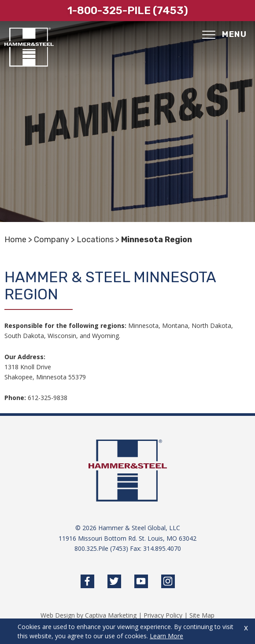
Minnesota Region (157, 240)
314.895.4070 (162, 548)
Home (15, 240)
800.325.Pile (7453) (101, 548)
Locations (95, 240)
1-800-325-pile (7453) (128, 11)
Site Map (202, 615)
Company (52, 240)
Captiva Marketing (111, 615)
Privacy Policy (163, 615)
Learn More (166, 636)
